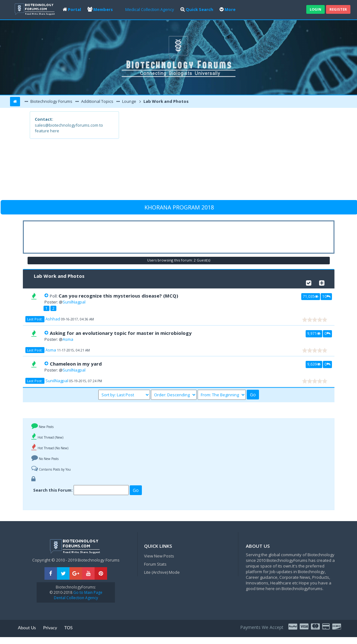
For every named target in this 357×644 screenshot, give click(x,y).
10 (326, 296)
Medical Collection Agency (150, 9)
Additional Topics (97, 101)
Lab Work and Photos (166, 101)
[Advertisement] (223, 155)
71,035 (311, 296)
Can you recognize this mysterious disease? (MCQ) (118, 296)
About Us (27, 628)
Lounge (129, 101)
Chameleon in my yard (76, 364)
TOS (68, 628)
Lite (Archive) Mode (162, 572)
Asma (68, 339)
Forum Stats (155, 564)
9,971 (314, 333)
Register (338, 9)
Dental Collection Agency (76, 598)
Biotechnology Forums (51, 101)
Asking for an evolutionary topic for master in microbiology (121, 333)
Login (316, 9)
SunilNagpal (74, 302)
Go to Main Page (87, 592)
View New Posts (159, 556)
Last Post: (35, 319)
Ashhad (53, 319)
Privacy (50, 628)
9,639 (314, 364)
